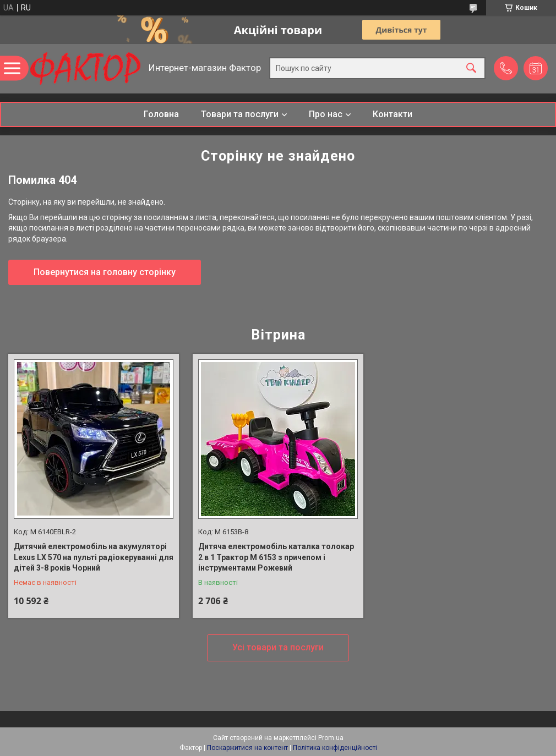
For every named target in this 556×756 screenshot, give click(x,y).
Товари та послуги (240, 114)
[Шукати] (471, 69)
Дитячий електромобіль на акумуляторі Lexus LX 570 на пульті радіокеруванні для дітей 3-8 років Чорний (94, 557)
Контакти (393, 114)
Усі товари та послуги (278, 647)
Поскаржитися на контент (247, 748)
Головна (161, 114)
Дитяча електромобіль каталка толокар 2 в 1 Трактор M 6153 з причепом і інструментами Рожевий (276, 557)
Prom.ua (331, 738)
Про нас (326, 114)
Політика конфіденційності (335, 748)
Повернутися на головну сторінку (105, 272)
